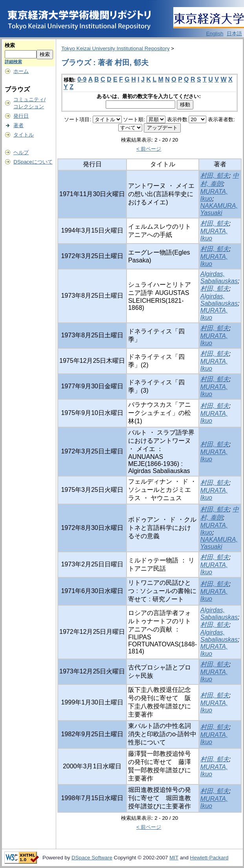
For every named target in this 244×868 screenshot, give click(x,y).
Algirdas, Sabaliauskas (219, 278)
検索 (10, 45)
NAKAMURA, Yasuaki (219, 209)
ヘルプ (21, 152)
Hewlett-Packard (209, 858)
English (215, 34)
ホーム (21, 71)
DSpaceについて (33, 162)
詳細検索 (13, 62)
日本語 (234, 34)
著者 (18, 125)
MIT (174, 858)
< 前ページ (149, 149)
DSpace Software (92, 858)
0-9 (82, 79)
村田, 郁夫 (215, 176)
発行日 (21, 116)
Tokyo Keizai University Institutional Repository (116, 48)
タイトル (24, 135)
